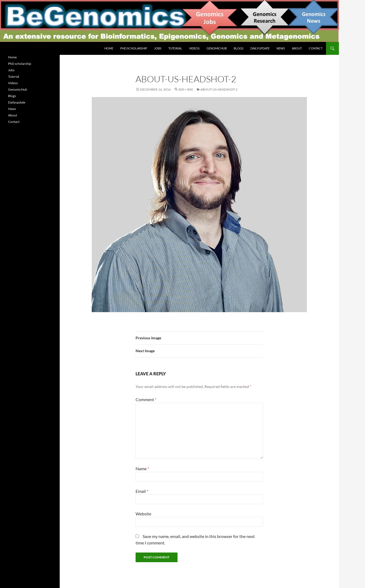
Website (143, 514)
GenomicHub (217, 48)
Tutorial (175, 48)
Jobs (158, 48)
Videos (194, 48)
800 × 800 (186, 89)
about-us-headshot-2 (219, 89)
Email (142, 491)
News (281, 48)
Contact (316, 48)
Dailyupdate (260, 48)
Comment (146, 399)
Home (109, 48)
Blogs (239, 48)
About (297, 48)
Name (142, 468)
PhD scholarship (134, 48)
